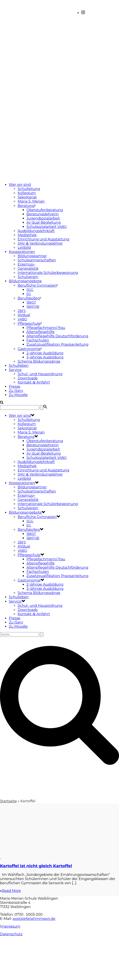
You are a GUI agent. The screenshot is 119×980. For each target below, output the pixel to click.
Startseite (8, 801)
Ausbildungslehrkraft (36, 231)
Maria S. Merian (31, 201)
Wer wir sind (20, 185)
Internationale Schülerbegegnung (48, 273)
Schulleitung (29, 189)
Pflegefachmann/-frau (46, 328)
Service (15, 370)
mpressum (11, 926)
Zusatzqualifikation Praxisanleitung (57, 344)
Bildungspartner (32, 256)
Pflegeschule (29, 324)
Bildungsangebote (25, 281)
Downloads (28, 378)
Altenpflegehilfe (41, 332)
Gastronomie (29, 349)
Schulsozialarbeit (46, 227)
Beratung (26, 206)
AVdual (24, 315)
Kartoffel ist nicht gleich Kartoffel (36, 866)
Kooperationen (22, 252)
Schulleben (19, 366)
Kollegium (27, 193)
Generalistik (28, 269)
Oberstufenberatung (45, 210)
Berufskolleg (29, 298)
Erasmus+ (26, 264)
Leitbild (24, 248)
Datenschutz (11, 934)
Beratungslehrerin (43, 214)
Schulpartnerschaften (37, 260)
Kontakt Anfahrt (34, 382)
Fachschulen (38, 340)
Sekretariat (27, 197)
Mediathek (27, 235)
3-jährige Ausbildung (45, 357)
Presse (15, 387)
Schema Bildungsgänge (39, 361)
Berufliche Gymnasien (37, 285)
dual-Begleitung (44, 222)
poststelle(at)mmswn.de (34, 919)
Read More (10, 891)
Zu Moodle (18, 395)
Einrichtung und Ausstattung (44, 239)
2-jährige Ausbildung (45, 353)
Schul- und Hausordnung (40, 374)
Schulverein (28, 277)
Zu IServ (16, 391)
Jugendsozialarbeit (43, 218)
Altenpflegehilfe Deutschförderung (57, 336)
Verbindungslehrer (40, 243)
